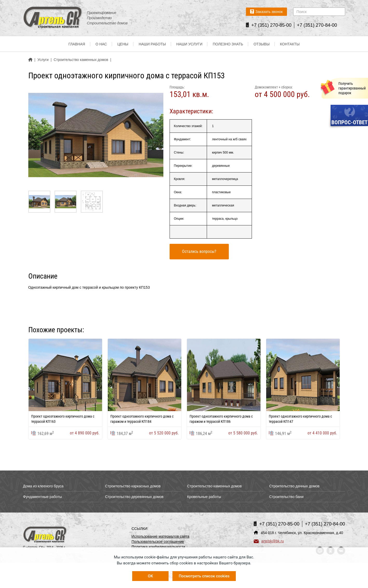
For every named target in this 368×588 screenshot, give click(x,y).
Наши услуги (189, 44)
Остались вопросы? (199, 251)
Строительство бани (286, 497)
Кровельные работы (204, 497)
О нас (101, 44)
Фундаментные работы (43, 497)
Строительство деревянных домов (134, 497)
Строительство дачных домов (295, 486)
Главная (77, 44)
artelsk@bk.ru (269, 541)
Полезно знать (228, 44)
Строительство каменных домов (215, 486)
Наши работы (152, 44)
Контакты (290, 44)
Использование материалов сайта (161, 536)
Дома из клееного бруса (43, 486)
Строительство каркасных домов (133, 486)
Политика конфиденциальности (159, 547)
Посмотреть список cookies (204, 576)
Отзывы (262, 44)
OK (150, 576)
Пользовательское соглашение (158, 542)
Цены (123, 44)
